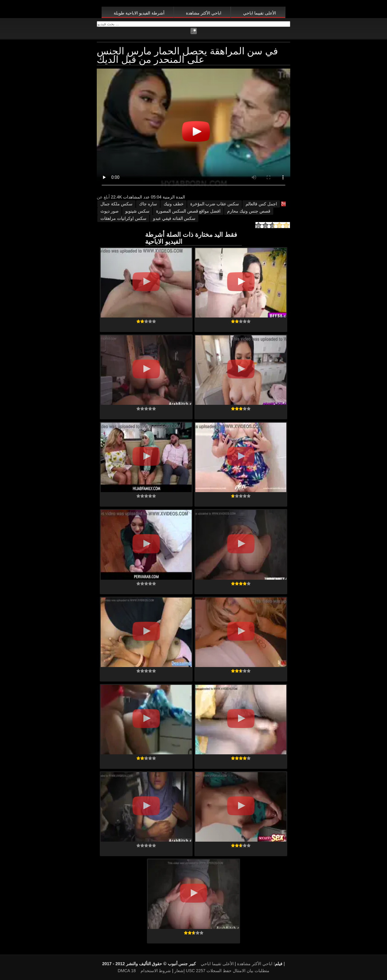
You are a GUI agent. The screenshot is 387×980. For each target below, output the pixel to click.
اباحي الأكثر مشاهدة (204, 13)
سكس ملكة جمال (116, 204)
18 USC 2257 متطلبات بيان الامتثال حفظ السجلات (200, 971)
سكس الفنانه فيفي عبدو (174, 218)
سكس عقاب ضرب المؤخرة (215, 204)
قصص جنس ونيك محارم (249, 211)
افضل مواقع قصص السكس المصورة (188, 211)
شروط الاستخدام (156, 971)
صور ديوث (109, 211)
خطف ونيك (174, 204)
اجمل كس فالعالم (261, 204)
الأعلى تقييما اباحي (260, 13)
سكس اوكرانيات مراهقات (123, 218)
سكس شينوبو (137, 211)
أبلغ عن (103, 197)
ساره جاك (148, 204)
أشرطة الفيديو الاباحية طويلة (139, 13)
